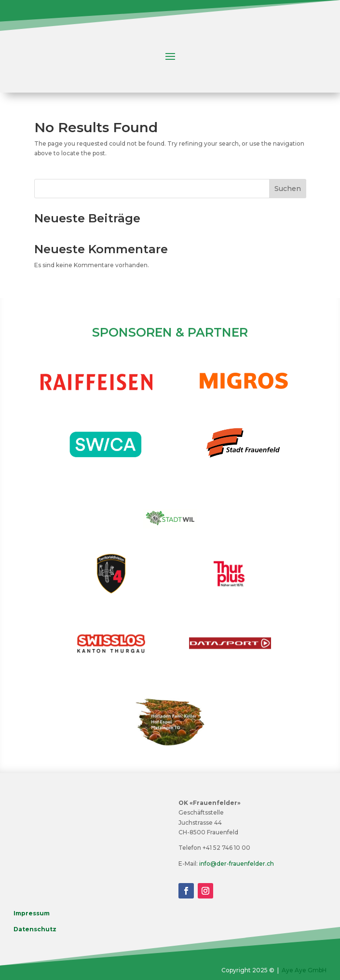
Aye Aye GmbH (304, 970)
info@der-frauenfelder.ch (237, 864)
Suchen (288, 189)
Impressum (32, 913)
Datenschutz (35, 929)
